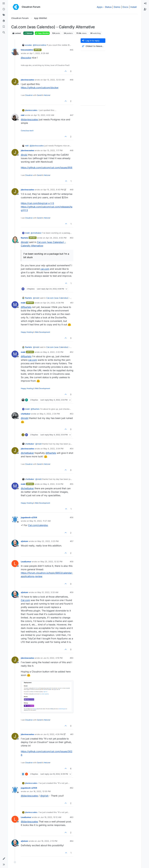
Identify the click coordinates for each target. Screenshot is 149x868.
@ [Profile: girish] (44, 796)
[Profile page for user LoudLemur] (15, 564)
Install (134, 7)
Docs (125, 7)
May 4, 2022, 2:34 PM (50, 414)
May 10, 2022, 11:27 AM (40, 521)
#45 (72, 50)
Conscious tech (27, 131)
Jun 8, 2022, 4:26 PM (53, 734)
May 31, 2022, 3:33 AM (48, 592)
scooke (28, 45)
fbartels (24, 238)
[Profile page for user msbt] (15, 305)
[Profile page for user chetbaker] (15, 416)
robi (23, 115)
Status (108, 7)
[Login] (145, 3)
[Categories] (4, 3)
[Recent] (4, 9)
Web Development (42, 332)
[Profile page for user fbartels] (15, 240)
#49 (72, 190)
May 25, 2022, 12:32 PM (51, 562)
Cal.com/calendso (38, 525)
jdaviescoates (27, 80)
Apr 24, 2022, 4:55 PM (56, 238)
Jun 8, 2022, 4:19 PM (53, 658)
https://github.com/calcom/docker (40, 88)
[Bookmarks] (4, 27)
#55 (72, 484)
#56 (72, 517)
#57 (72, 541)
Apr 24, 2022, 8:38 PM (54, 303)
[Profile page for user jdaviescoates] (15, 82)
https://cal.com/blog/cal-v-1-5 (37, 203)
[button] (4, 859)
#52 (72, 352)
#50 (72, 238)
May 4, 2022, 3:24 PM (53, 484)
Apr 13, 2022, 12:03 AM (54, 80)
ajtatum (24, 541)
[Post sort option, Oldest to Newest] (93, 46)
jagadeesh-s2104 (29, 517)
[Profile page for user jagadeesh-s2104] (15, 519)
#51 (72, 303)
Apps (100, 7)
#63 (72, 817)
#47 (72, 115)
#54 (72, 449)
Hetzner (47, 95)
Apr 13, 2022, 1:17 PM (53, 150)
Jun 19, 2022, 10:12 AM (51, 817)
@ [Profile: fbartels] (26, 307)
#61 (72, 734)
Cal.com (25, 600)
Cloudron (29, 95)
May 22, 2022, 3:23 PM (48, 541)
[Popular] (4, 21)
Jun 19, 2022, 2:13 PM (47, 841)
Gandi (39, 95)
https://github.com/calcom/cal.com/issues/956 (47, 168)
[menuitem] (145, 3)
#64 (72, 841)
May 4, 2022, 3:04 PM (53, 449)
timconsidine (27, 50)
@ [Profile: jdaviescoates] (29, 119)
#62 (72, 788)
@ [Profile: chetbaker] (36, 233)
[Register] (145, 9)
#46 (72, 80)
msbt (27, 233)
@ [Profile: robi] (24, 155)
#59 (72, 592)
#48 (72, 150)
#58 (72, 562)
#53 (72, 414)
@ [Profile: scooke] (26, 58)
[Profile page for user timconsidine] (15, 52)
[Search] (4, 33)
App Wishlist (42, 33)
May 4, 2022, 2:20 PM (53, 352)
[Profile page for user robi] (15, 117)
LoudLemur (26, 562)
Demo (117, 7)
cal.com (45, 269)
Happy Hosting (27, 332)
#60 (72, 658)
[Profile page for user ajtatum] (15, 543)
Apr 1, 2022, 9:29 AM (39, 53)
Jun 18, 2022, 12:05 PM (40, 791)
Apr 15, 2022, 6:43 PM (53, 190)
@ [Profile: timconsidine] (40, 45)
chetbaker (26, 414)
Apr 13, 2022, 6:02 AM (44, 115)
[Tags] (4, 15)
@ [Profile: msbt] (25, 242)
